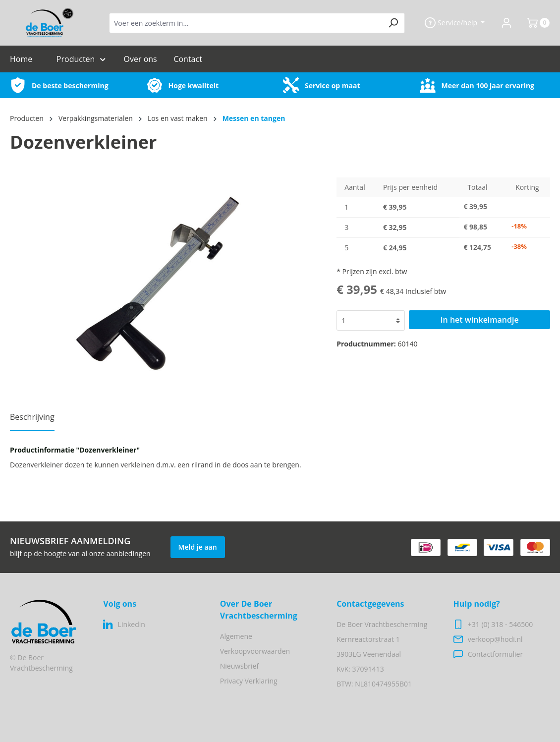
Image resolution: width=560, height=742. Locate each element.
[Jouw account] (506, 23)
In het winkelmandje (480, 320)
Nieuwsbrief (239, 666)
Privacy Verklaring (249, 681)
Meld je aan (198, 547)
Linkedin (132, 624)
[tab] (32, 420)
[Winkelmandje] (534, 23)
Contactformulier (495, 654)
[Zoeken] (393, 23)
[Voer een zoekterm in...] (246, 23)
